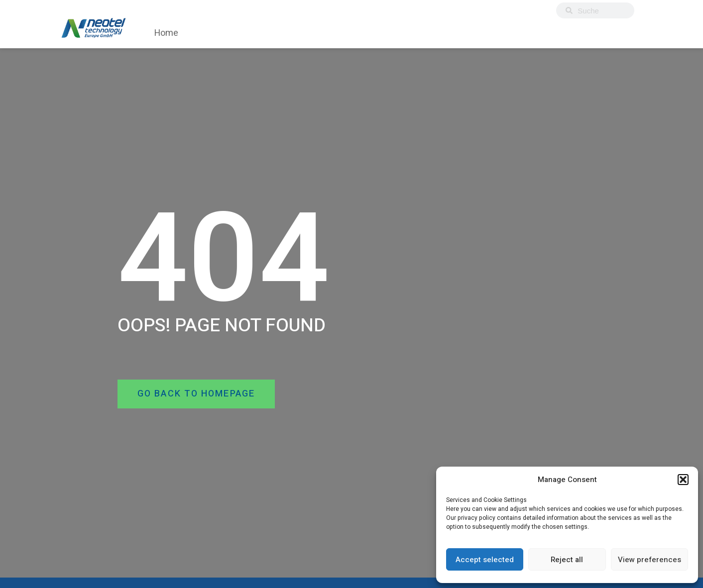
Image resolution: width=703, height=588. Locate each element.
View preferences (649, 560)
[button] (683, 480)
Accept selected (485, 560)
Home (166, 33)
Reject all (567, 560)
